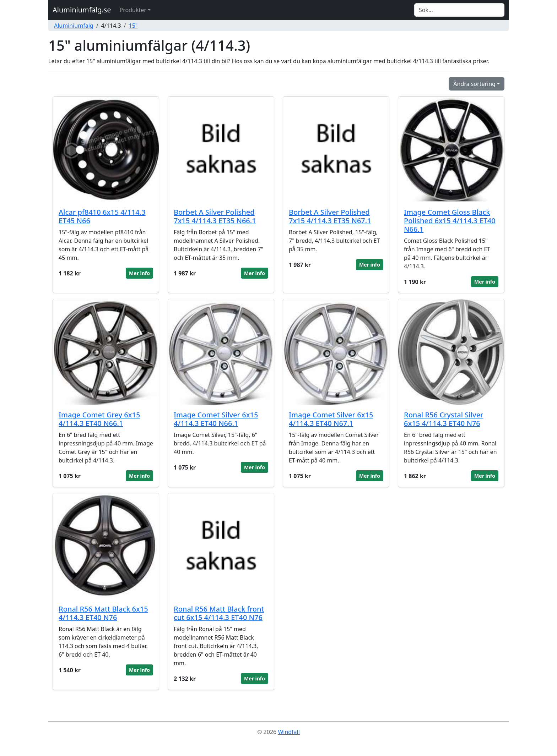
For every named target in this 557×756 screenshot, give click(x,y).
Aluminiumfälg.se (82, 10)
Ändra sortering (474, 84)
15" (133, 26)
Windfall (289, 732)
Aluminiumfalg (74, 26)
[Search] (459, 10)
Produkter (133, 10)
